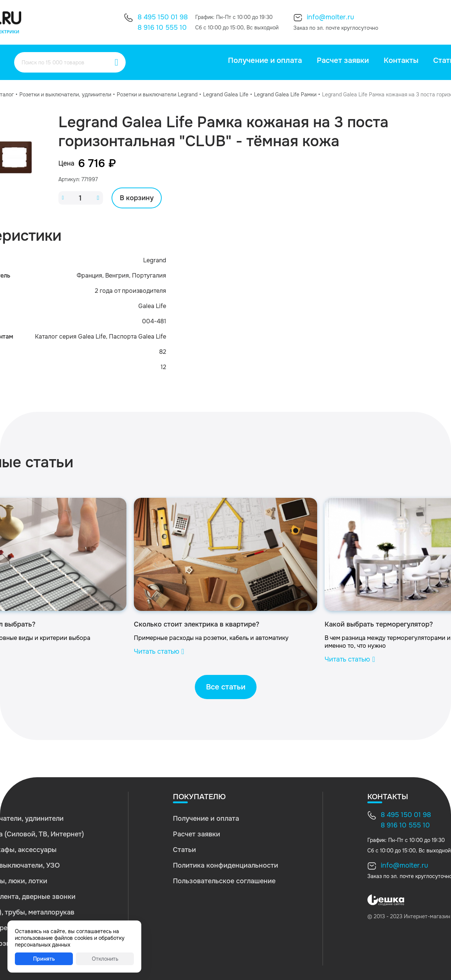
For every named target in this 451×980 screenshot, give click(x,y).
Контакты (401, 60)
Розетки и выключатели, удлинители (65, 95)
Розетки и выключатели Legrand (157, 95)
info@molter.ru (330, 17)
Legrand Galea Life (226, 95)
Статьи (184, 850)
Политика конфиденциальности (225, 865)
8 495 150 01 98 (163, 17)
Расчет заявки (343, 60)
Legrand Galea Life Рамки (285, 95)
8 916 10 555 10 (162, 28)
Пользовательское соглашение (224, 881)
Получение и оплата (265, 60)
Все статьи (226, 687)
